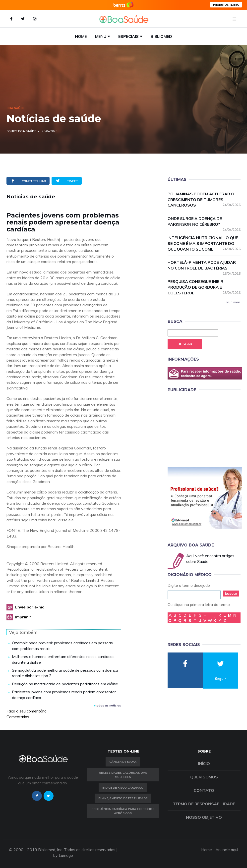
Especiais (128, 36)
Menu (101, 36)
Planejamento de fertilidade (123, 798)
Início (204, 763)
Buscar (185, 344)
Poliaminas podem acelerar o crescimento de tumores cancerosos (204, 200)
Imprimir (23, 617)
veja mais (233, 302)
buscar (231, 593)
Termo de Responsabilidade (204, 804)
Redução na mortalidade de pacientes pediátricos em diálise (65, 684)
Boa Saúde (15, 108)
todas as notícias (108, 705)
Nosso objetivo (204, 817)
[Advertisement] (205, 429)
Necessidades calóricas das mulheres (123, 775)
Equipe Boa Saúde (21, 131)
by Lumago (63, 855)
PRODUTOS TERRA (226, 5)
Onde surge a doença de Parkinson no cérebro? (204, 222)
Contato (204, 790)
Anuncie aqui (227, 850)
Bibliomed (161, 36)
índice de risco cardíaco (123, 787)
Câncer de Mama (123, 762)
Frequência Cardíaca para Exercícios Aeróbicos (123, 811)
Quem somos (204, 777)
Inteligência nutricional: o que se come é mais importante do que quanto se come (204, 243)
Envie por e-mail (31, 607)
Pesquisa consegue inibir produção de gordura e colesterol (204, 287)
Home (81, 36)
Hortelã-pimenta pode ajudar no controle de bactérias (204, 265)
